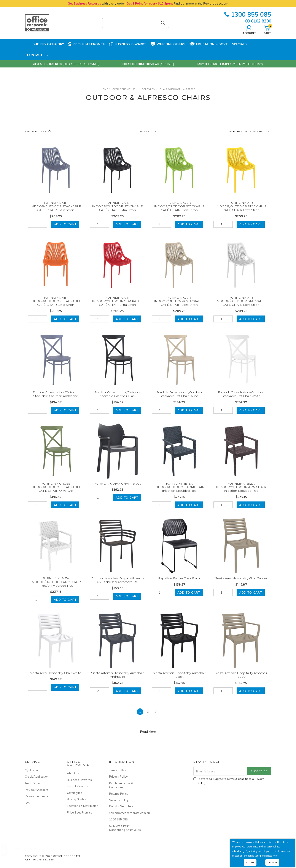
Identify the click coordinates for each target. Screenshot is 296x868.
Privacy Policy (118, 777)
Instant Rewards (78, 786)
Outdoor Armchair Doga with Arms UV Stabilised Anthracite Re (117, 586)
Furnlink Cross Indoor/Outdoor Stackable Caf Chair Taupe (179, 400)
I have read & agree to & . (228, 781)
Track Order (33, 783)
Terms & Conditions (239, 779)
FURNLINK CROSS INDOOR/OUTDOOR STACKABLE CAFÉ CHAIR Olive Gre (56, 493)
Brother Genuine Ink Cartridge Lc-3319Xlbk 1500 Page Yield (38, 850)
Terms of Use (118, 770)
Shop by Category (45, 44)
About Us (73, 773)
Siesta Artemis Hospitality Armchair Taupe (241, 681)
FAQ (28, 803)
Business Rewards (128, 44)
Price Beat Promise (87, 44)
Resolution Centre (37, 796)
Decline (272, 862)
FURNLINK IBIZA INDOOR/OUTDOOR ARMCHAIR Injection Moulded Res (179, 493)
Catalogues (75, 793)
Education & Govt (209, 44)
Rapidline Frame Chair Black (179, 584)
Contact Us (37, 55)
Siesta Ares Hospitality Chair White (56, 679)
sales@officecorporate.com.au (125, 813)
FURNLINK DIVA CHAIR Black (118, 489)
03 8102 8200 (258, 21)
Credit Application (37, 777)
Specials (239, 44)
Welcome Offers (168, 43)
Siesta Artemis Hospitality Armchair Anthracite (117, 681)
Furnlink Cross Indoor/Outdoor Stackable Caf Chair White (241, 400)
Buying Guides (76, 799)
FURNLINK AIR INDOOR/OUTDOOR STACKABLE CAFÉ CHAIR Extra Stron (56, 206)
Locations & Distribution (83, 806)
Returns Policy (119, 794)
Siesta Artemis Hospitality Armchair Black (179, 681)
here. (275, 856)
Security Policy (119, 800)
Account (249, 29)
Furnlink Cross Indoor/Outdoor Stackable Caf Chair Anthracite (56, 400)
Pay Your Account (37, 790)
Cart (267, 29)
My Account (33, 770)
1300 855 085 (248, 14)
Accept (250, 862)
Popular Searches (121, 806)
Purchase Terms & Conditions (121, 785)
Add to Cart (65, 224)
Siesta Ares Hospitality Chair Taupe (241, 584)
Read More (148, 732)
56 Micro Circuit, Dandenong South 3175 (125, 828)
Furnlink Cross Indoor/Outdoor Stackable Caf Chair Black (117, 400)
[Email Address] (220, 771)
